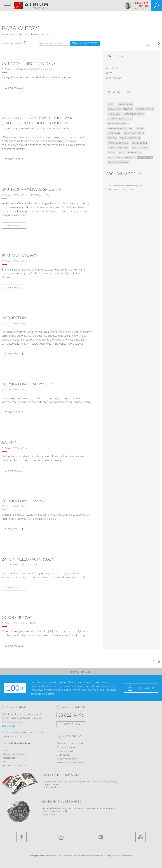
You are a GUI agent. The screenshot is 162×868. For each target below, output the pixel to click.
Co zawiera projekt (65, 751)
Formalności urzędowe (120, 109)
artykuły (26, 34)
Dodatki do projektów (67, 759)
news (35, 34)
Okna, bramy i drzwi (134, 133)
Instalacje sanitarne (133, 114)
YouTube (140, 837)
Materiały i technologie (120, 128)
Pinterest (101, 837)
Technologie (20, 69)
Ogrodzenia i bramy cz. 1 (27, 501)
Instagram (61, 837)
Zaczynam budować (118, 162)
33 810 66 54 (12, 733)
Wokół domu (36, 69)
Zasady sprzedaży (65, 743)
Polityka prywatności (66, 747)
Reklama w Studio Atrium (14, 766)
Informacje (35, 195)
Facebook (22, 837)
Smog (46, 195)
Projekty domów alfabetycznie (71, 763)
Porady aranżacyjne (130, 138)
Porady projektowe (118, 148)
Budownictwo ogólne (133, 186)
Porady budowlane (118, 143)
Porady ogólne (139, 143)
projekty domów (11, 34)
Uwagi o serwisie (129, 190)
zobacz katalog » (52, 787)
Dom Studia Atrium (115, 186)
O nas (5, 762)
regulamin (79, 743)
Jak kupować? (63, 755)
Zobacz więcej (13, 88)
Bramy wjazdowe (19, 256)
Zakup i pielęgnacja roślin (28, 559)
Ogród (48, 69)
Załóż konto (143, 688)
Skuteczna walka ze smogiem (31, 190)
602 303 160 (143, 6)
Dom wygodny (125, 104)
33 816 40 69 (26, 733)
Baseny (9, 443)
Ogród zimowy (17, 618)
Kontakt (6, 750)
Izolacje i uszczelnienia (120, 119)
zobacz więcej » (49, 814)
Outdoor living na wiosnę (29, 64)
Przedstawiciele (9, 758)
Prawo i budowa (114, 190)
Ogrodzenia (14, 318)
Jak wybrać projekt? (118, 124)
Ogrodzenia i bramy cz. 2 (27, 384)
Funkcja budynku (145, 109)
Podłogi (112, 138)
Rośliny (57, 129)
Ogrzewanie (114, 133)
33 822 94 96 (141, 3)
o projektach (46, 34)
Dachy (111, 104)
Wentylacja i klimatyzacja (121, 157)
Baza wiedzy (20, 29)
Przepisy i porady (26, 129)
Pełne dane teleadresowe (14, 754)
